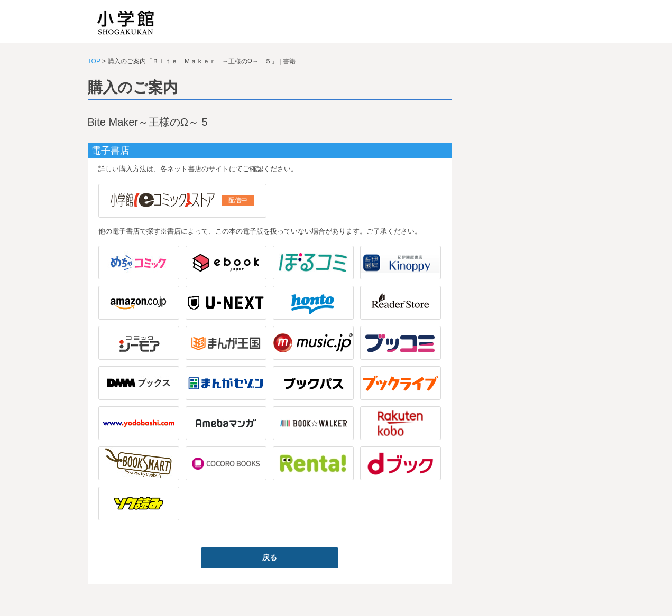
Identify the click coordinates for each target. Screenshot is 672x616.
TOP (94, 61)
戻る (270, 557)
